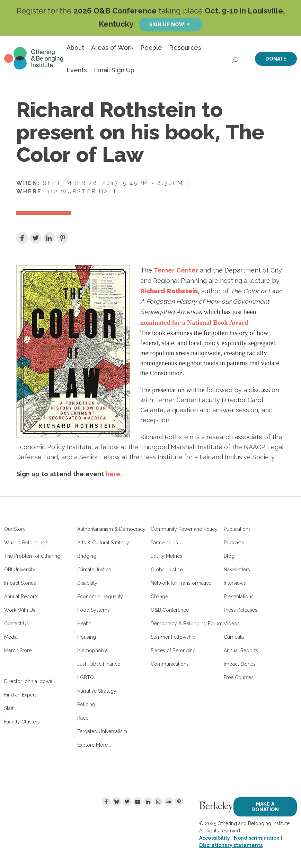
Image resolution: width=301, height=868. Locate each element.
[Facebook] (106, 802)
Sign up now (167, 24)
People (151, 48)
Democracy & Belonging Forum (187, 624)
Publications (237, 529)
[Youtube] (138, 802)
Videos (232, 624)
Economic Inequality (100, 597)
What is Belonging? (26, 543)
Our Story (15, 529)
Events (77, 70)
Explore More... (94, 745)
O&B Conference (170, 610)
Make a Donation (265, 807)
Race (83, 718)
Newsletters (237, 570)
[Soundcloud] (169, 802)
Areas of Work (112, 48)
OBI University (20, 570)
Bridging (87, 556)
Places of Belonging (173, 650)
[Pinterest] (179, 802)
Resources (185, 48)
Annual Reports (21, 597)
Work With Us (20, 610)
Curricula (234, 637)
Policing (86, 704)
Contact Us (16, 624)
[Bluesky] (117, 802)
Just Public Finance (99, 664)
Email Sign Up (114, 70)
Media (11, 637)
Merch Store (18, 650)
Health (84, 624)
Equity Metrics (166, 556)
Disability (87, 583)
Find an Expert (20, 695)
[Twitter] (127, 802)
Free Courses (239, 677)
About (75, 48)
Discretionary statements (231, 845)
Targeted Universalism (102, 731)
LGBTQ (86, 677)
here (113, 474)
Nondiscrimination (257, 838)
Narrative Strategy (97, 691)
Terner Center (176, 270)
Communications (170, 664)
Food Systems (94, 610)
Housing (87, 637)
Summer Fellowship (173, 637)
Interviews (235, 583)
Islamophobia (92, 650)
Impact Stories (20, 583)
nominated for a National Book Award (194, 322)
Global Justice (167, 570)
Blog (229, 556)
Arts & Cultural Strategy (103, 543)
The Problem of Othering (32, 556)
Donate (276, 59)
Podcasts (234, 543)
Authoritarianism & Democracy (111, 529)
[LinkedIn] (148, 802)
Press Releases (241, 610)
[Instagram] (158, 802)
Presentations (239, 597)
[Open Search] (236, 58)
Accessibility (215, 838)
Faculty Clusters (22, 722)
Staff (9, 708)
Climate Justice (94, 570)
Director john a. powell (30, 681)
